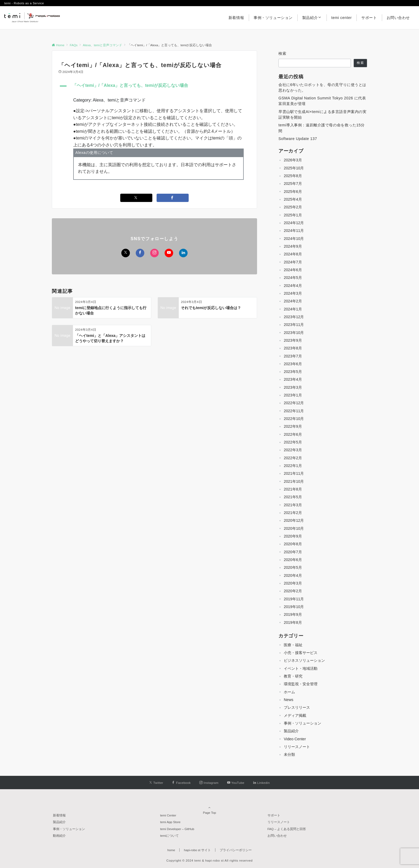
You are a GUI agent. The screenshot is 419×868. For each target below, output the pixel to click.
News (289, 700)
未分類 (289, 754)
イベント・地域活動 (301, 668)
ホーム (289, 692)
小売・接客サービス (301, 653)
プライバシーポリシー (236, 850)
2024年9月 (293, 246)
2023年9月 (293, 340)
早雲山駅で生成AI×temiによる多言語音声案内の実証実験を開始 (322, 114)
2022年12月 (294, 403)
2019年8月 (293, 622)
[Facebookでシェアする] (173, 198)
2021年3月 (293, 505)
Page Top (210, 807)
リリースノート (297, 747)
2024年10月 (294, 239)
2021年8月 (293, 489)
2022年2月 (293, 458)
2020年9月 (293, 536)
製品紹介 (291, 731)
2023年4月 (293, 379)
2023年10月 (294, 333)
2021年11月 (294, 473)
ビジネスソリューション (304, 660)
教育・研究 (293, 676)
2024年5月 (293, 278)
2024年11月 (294, 231)
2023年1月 (293, 395)
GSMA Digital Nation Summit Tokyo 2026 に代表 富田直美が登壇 (322, 101)
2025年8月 (293, 176)
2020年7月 (293, 552)
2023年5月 (293, 372)
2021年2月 (293, 513)
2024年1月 (293, 309)
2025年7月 (293, 184)
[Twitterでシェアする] (136, 198)
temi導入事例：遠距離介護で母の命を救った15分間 (322, 128)
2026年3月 (293, 160)
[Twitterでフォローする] (126, 253)
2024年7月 (293, 262)
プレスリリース (297, 707)
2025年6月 (293, 192)
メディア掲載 (295, 715)
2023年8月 (293, 348)
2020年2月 (293, 591)
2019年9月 (293, 614)
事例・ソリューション (302, 723)
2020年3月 (293, 583)
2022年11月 (294, 411)
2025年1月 (293, 215)
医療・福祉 (293, 645)
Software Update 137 (298, 139)
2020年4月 (293, 575)
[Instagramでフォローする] (154, 253)
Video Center (295, 739)
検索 (283, 53)
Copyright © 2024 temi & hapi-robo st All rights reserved (210, 860)
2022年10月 (294, 419)
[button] (154, 86)
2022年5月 (293, 442)
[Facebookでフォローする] (140, 253)
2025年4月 (293, 199)
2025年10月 (294, 168)
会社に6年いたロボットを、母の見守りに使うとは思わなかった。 (322, 87)
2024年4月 (293, 286)
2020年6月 (293, 560)
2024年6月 (293, 270)
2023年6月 (293, 364)
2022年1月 (293, 466)
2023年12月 (294, 317)
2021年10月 (294, 481)
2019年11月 (294, 599)
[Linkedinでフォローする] (183, 253)
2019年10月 (294, 607)
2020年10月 (294, 528)
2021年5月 (293, 497)
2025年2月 (293, 207)
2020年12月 (294, 520)
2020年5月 (293, 567)
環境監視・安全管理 (301, 684)
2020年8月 (293, 544)
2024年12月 (294, 223)
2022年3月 (293, 450)
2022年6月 (293, 434)
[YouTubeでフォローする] (169, 253)
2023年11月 (294, 325)
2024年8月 (293, 254)
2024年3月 (293, 293)
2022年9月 (293, 426)
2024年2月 (293, 301)
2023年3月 (293, 387)
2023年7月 (293, 356)
